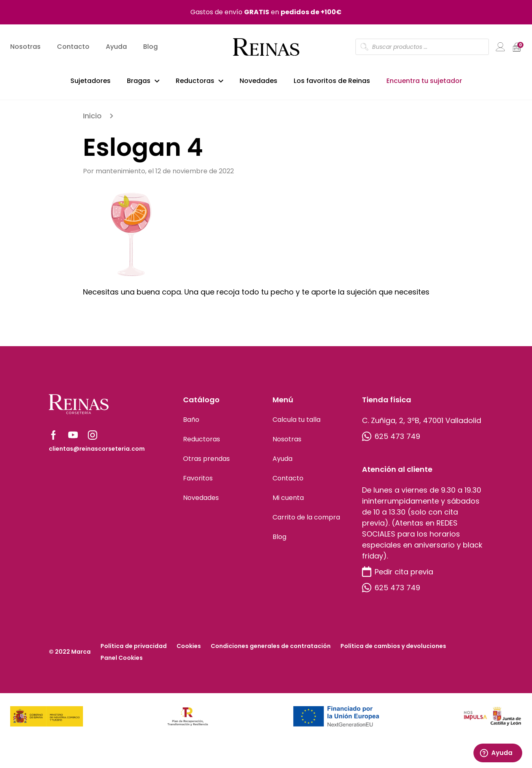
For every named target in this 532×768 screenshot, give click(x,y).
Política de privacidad (134, 648)
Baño (191, 422)
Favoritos (198, 481)
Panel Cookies (122, 660)
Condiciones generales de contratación (271, 648)
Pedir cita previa (398, 574)
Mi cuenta (288, 500)
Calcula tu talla (297, 422)
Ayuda (116, 47)
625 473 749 (391, 439)
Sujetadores (90, 81)
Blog (150, 47)
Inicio (92, 118)
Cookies (189, 648)
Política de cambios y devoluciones (393, 648)
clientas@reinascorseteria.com (97, 451)
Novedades (258, 81)
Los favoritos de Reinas (332, 81)
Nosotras (25, 47)
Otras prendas (206, 461)
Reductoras (195, 81)
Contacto (73, 47)
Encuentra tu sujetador (424, 81)
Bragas (139, 81)
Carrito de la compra (306, 520)
